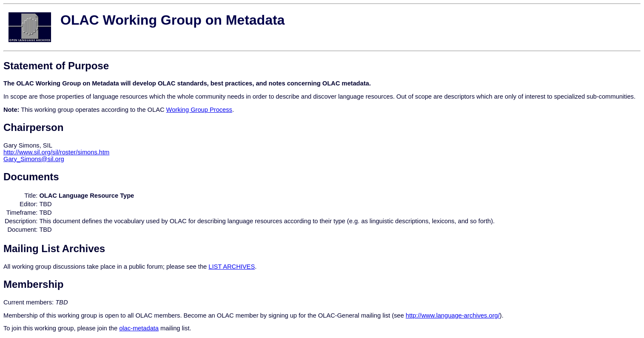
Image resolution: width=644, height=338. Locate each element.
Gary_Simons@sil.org (34, 159)
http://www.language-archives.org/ (453, 315)
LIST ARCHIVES (232, 267)
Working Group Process (199, 110)
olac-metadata (139, 328)
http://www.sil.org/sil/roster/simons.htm (56, 152)
